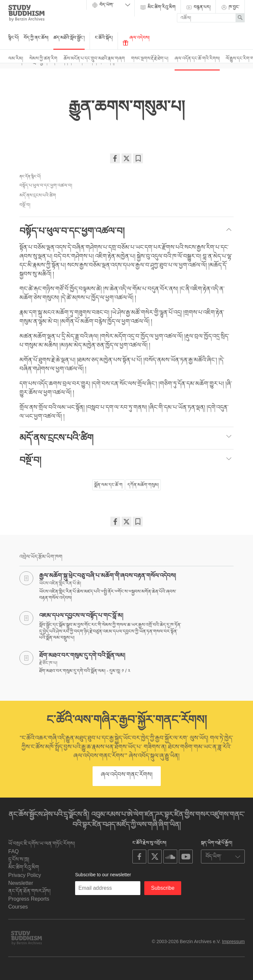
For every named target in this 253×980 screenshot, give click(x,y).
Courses (18, 907)
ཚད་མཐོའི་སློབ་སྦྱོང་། (69, 38)
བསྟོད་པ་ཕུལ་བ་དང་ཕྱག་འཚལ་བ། (46, 185)
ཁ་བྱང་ (230, 7)
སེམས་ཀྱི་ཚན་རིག (43, 58)
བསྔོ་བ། (25, 205)
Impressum (233, 941)
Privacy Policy (25, 875)
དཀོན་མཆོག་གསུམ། (143, 485)
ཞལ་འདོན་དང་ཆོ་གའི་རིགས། (197, 58)
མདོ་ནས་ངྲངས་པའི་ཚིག (38, 195)
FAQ (14, 851)
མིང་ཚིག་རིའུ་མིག (158, 7)
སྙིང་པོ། (14, 38)
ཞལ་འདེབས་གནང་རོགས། (127, 775)
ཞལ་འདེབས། (136, 40)
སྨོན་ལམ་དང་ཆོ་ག (108, 485)
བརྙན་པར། (198, 7)
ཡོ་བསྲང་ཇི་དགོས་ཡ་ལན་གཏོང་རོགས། (42, 844)
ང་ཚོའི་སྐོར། (104, 38)
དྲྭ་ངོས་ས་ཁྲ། (19, 859)
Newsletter (21, 883)
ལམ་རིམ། (16, 58)
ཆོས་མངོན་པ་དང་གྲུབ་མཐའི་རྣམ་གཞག (94, 58)
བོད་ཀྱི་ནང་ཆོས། (36, 38)
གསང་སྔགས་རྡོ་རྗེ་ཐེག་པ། (150, 58)
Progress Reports (29, 899)
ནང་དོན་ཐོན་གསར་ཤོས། (29, 891)
